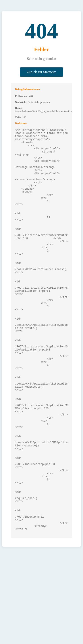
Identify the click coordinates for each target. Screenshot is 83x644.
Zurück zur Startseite (41, 72)
